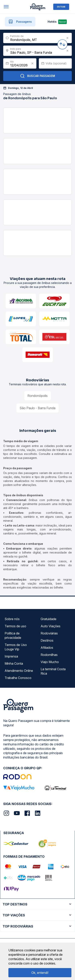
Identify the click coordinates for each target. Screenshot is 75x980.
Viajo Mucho (50, 662)
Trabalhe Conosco (18, 678)
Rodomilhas (49, 655)
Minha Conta (14, 663)
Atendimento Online (19, 671)
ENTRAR (61, 7)
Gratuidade (48, 619)
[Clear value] (32, 63)
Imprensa (11, 656)
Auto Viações (50, 626)
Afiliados (47, 648)
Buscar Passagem (37, 76)
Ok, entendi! (40, 973)
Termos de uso (15, 626)
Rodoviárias (49, 633)
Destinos (47, 640)
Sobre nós (12, 619)
